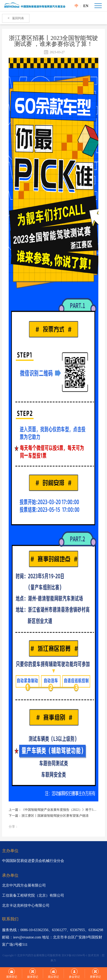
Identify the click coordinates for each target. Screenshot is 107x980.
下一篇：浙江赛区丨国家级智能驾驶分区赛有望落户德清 (49, 816)
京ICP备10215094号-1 (74, 955)
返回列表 (16, 18)
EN (86, 6)
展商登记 (12, 973)
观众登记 (53, 973)
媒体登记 (33, 973)
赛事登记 (95, 973)
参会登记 (74, 973)
